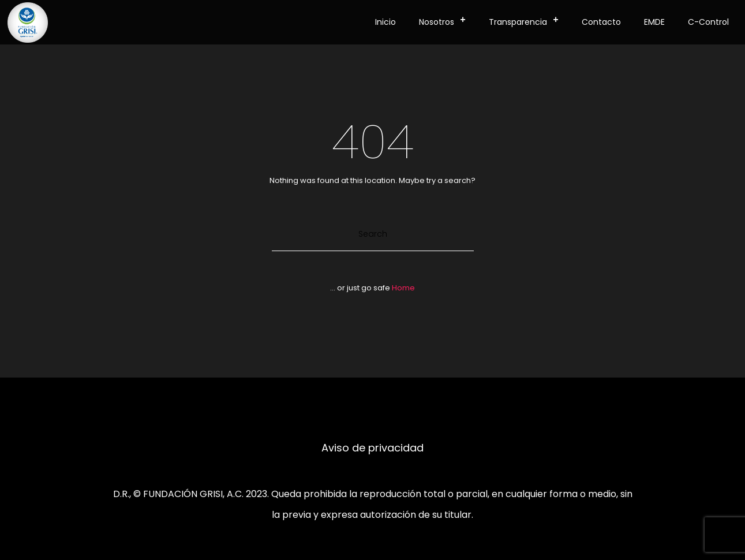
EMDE (654, 22)
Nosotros (446, 20)
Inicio (385, 22)
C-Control (708, 22)
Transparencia (527, 20)
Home (403, 288)
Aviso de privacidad (372, 448)
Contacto (601, 22)
